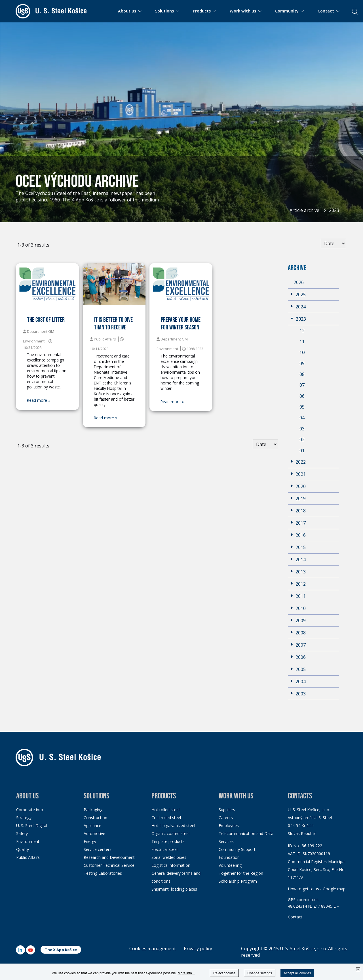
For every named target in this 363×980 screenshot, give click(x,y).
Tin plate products (168, 841)
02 (302, 439)
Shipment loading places (174, 889)
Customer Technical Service (109, 865)
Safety (22, 833)
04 (302, 418)
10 (302, 352)
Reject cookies (224, 973)
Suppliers (227, 810)
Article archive (304, 210)
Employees (229, 826)
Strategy (24, 818)
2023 (334, 210)
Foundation (229, 857)
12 (302, 331)
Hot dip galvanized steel (173, 826)
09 (302, 363)
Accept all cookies (297, 973)
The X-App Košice (80, 200)
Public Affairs (28, 857)
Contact (295, 917)
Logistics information (171, 865)
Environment (28, 841)
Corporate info (30, 810)
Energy (90, 841)
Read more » (39, 400)
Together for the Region (241, 873)
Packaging (93, 810)
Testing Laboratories (103, 873)
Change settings (260, 973)
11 (302, 342)
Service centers (98, 849)
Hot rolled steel (165, 810)
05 (302, 407)
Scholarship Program (238, 881)
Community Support (237, 849)
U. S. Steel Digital (32, 826)
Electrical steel (164, 849)
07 (302, 385)
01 (302, 451)
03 (302, 429)
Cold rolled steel (166, 818)
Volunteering (230, 865)
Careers (226, 818)
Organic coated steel (170, 833)
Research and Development (109, 857)
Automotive (94, 833)
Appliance (92, 826)
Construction (95, 818)
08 (302, 374)
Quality (23, 849)
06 (302, 396)
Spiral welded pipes (169, 857)
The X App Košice (61, 950)
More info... (186, 973)
